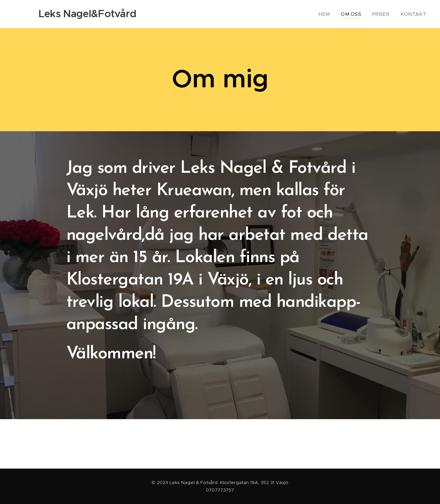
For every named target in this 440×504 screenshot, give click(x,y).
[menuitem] (332, 14)
